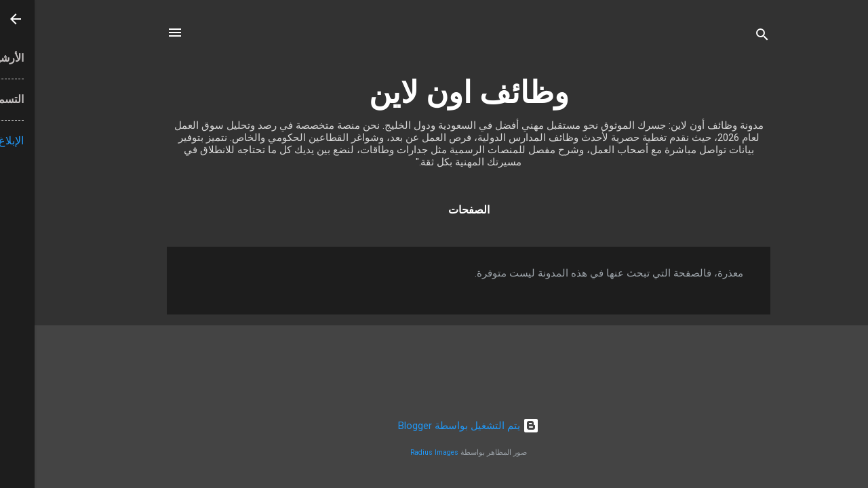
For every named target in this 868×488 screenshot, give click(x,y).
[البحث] (728, 37)
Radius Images (400, 452)
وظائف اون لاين (434, 93)
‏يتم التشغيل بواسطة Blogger (434, 426)
